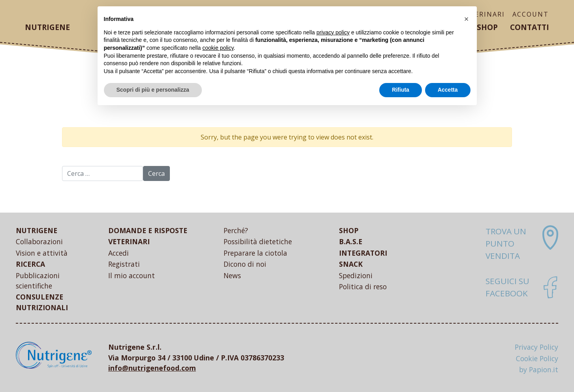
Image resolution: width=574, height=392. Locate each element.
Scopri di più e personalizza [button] (153, 90)
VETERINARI (129, 241)
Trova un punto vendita (506, 243)
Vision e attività (42, 253)
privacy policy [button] (333, 32)
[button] (467, 19)
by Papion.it (539, 369)
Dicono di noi (245, 264)
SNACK (351, 264)
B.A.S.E (351, 241)
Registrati (124, 264)
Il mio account (132, 275)
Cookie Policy (537, 358)
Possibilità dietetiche (258, 241)
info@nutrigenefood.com (152, 368)
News (232, 275)
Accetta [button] (448, 90)
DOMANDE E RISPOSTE (148, 230)
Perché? (236, 230)
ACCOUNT (531, 14)
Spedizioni (356, 275)
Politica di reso (363, 286)
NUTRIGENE (37, 230)
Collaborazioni (39, 241)
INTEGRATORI (363, 253)
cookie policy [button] (218, 48)
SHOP (349, 230)
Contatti (530, 27)
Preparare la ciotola (255, 253)
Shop (487, 27)
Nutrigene (47, 27)
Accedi (119, 253)
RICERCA (30, 264)
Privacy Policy (536, 347)
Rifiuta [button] (401, 90)
